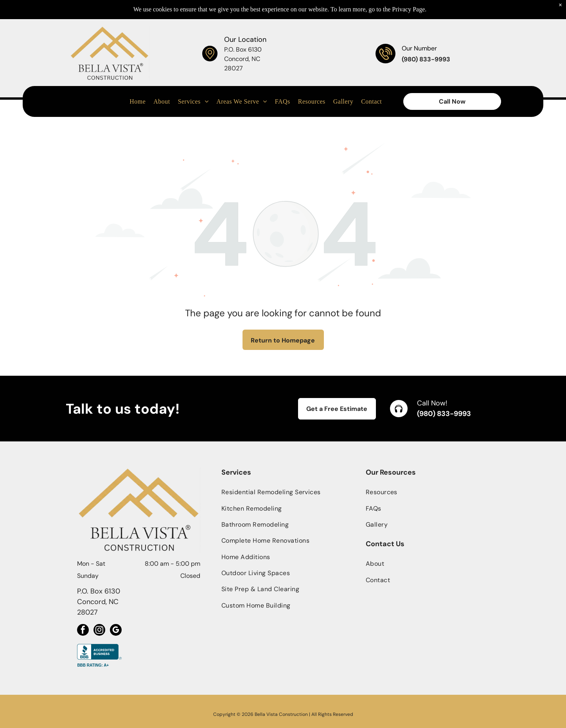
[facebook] (83, 631)
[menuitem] (137, 82)
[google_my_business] (116, 631)
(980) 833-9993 (444, 414)
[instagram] (99, 631)
